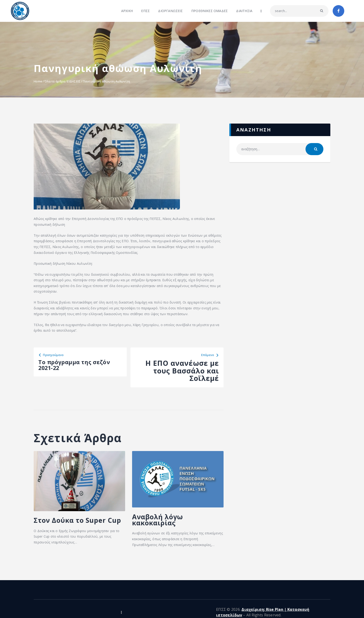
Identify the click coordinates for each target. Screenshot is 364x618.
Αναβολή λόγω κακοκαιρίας (165, 522)
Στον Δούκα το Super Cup (66, 526)
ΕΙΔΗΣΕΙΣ (74, 81)
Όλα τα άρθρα (55, 81)
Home (38, 81)
